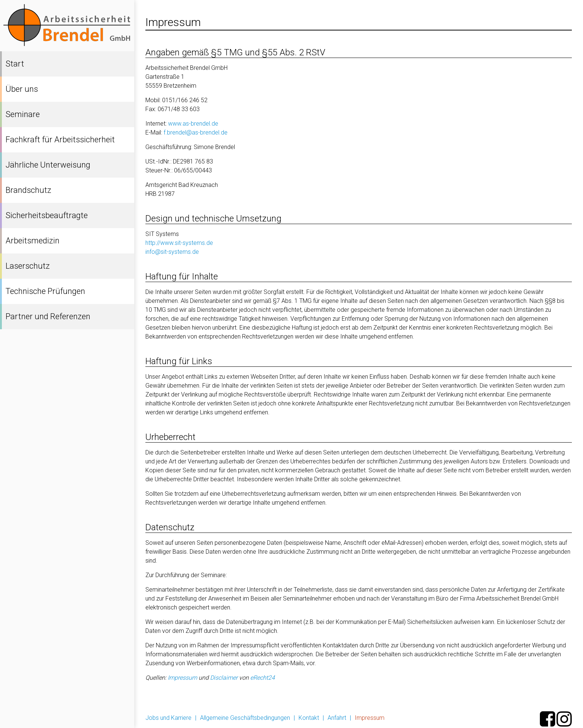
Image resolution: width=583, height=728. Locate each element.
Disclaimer (224, 678)
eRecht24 (262, 678)
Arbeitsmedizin (33, 241)
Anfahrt (337, 718)
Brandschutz (28, 190)
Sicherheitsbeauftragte (47, 215)
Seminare (23, 114)
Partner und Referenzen (48, 316)
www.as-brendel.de (193, 124)
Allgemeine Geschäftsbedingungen (245, 718)
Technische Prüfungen (45, 291)
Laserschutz (28, 266)
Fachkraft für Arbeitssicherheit (60, 140)
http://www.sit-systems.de (179, 243)
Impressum (182, 678)
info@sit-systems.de (172, 252)
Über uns (22, 89)
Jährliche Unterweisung (48, 165)
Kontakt (309, 718)
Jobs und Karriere (168, 718)
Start (15, 64)
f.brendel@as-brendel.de (196, 132)
